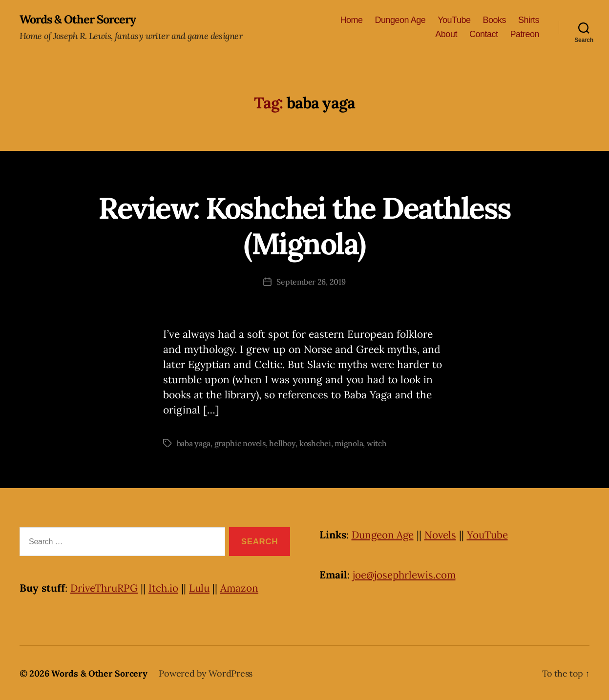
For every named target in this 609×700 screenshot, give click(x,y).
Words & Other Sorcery (79, 20)
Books (494, 20)
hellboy (283, 443)
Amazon (243, 587)
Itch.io (166, 587)
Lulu (202, 587)
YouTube (454, 20)
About (446, 35)
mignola (349, 443)
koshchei (315, 443)
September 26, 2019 (311, 282)
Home (352, 20)
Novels (443, 534)
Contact (484, 35)
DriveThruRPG (105, 587)
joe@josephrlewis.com (405, 574)
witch (377, 443)
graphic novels (240, 443)
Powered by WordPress (206, 672)
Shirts (529, 20)
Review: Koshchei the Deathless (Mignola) (304, 225)
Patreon (525, 35)
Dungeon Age (400, 20)
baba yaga (194, 443)
